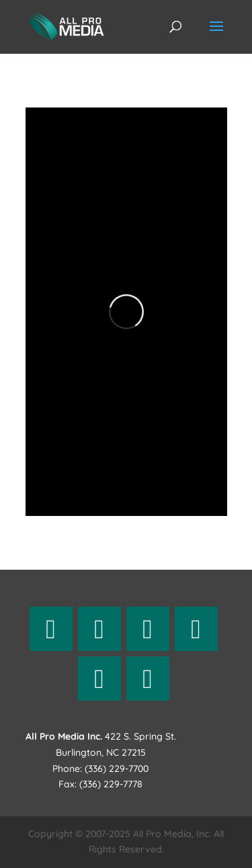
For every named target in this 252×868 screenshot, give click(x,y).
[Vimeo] (148, 679)
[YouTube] (99, 679)
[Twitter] (99, 629)
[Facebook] (51, 629)
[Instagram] (148, 629)
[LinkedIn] (196, 629)
